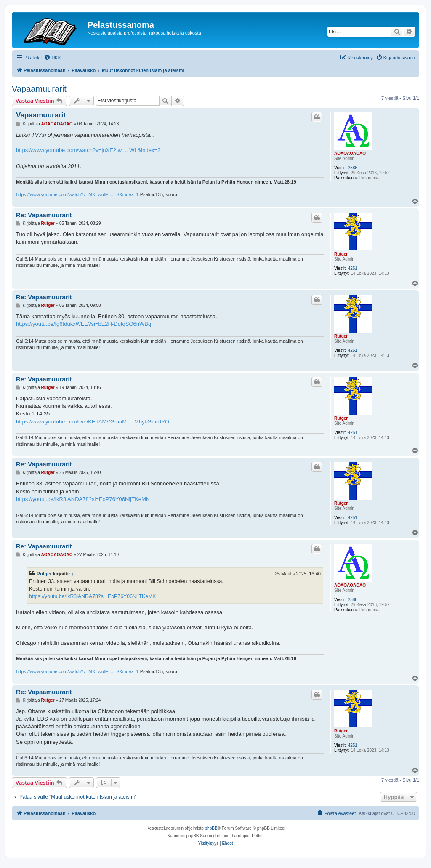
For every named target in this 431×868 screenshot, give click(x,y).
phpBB (211, 828)
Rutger (341, 254)
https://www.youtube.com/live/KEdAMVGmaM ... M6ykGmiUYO (93, 422)
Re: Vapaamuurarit (44, 215)
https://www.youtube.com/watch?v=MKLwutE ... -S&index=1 (77, 194)
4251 (353, 268)
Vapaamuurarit (39, 89)
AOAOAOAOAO (350, 153)
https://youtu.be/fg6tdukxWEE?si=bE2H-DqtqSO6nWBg (84, 324)
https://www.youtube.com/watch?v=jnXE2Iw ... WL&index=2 (88, 150)
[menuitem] (52, 58)
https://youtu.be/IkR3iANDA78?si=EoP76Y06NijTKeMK (83, 499)
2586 (353, 168)
